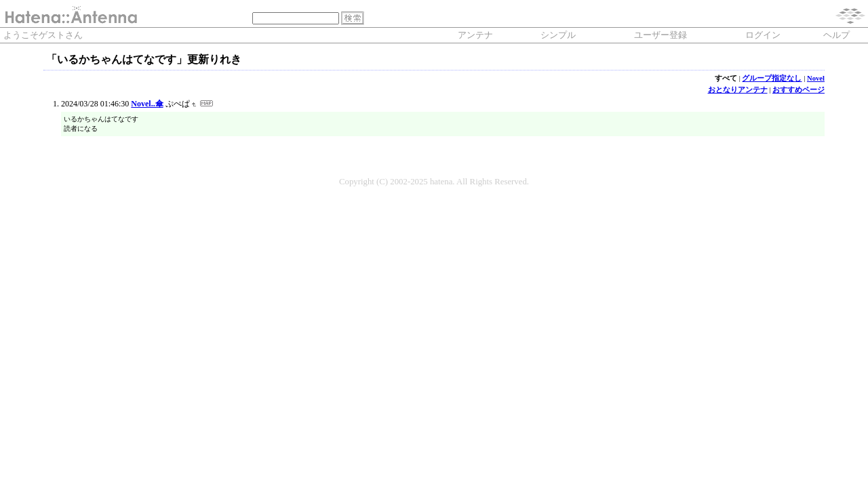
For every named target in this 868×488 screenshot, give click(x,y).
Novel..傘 (147, 104)
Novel (816, 78)
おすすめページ (798, 90)
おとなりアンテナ (738, 90)
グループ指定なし (772, 78)
